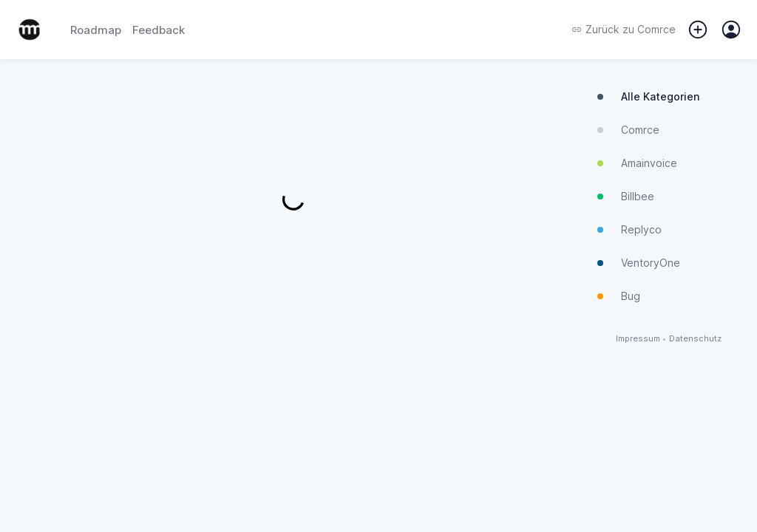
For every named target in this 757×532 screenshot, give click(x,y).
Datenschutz (695, 339)
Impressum (638, 339)
